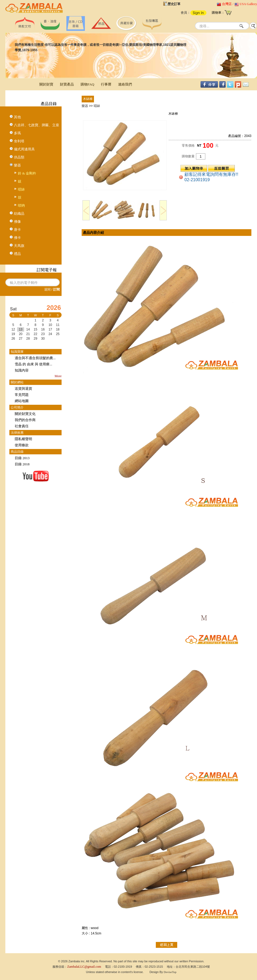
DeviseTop (170, 972)
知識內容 (22, 370)
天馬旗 (19, 246)
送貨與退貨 (23, 389)
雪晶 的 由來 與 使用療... (33, 364)
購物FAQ (87, 84)
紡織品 (19, 214)
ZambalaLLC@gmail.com (84, 967)
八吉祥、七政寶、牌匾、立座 (37, 125)
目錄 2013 (22, 458)
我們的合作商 (25, 420)
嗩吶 (21, 205)
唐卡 (17, 230)
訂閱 (56, 289)
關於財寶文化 (25, 414)
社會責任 (22, 426)
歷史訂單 (174, 4)
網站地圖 (22, 401)
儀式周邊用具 (24, 149)
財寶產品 (67, 84)
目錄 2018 (22, 464)
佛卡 (17, 238)
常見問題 (22, 395)
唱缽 (21, 189)
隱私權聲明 (23, 439)
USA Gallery (248, 4)
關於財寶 (46, 84)
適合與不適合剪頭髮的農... (35, 358)
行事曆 (106, 84)
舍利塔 (19, 141)
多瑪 (17, 133)
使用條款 (22, 445)
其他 (17, 117)
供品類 (19, 157)
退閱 (47, 289)
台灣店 (227, 4)
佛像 (17, 222)
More (58, 376)
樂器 (17, 165)
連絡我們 (125, 84)
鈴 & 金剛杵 (27, 173)
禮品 (17, 254)
